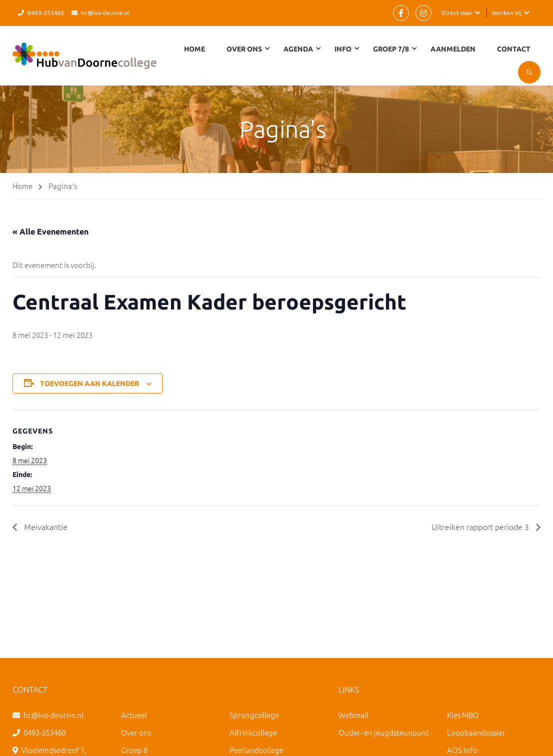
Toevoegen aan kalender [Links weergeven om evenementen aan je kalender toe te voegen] (89, 383)
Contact (514, 49)
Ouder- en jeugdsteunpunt (384, 732)
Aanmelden (453, 49)
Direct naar (457, 12)
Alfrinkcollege (253, 732)
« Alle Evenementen (50, 231)
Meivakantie (45, 526)
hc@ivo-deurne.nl (105, 12)
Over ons (136, 732)
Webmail (353, 715)
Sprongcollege (254, 715)
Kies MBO (463, 715)
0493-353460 (46, 12)
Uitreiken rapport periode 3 (481, 526)
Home (194, 49)
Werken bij (507, 12)
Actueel (134, 715)
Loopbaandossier (476, 732)
